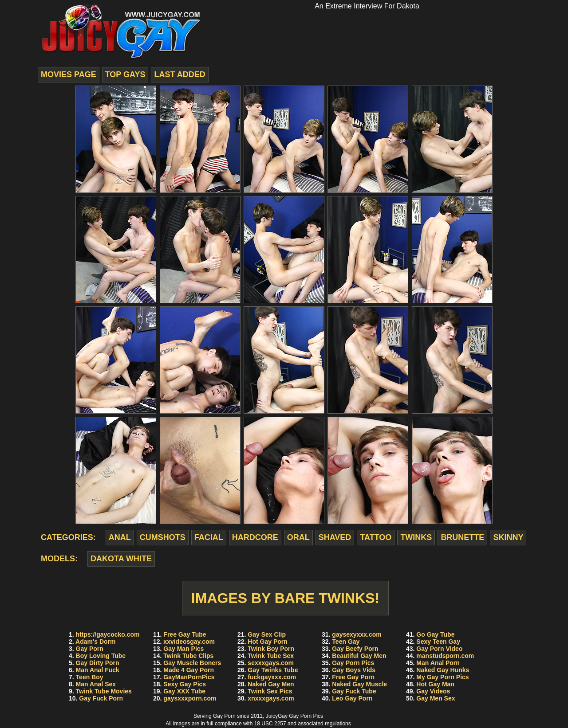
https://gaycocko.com (108, 634)
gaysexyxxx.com (357, 634)
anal (120, 537)
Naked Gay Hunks (443, 670)
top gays (125, 74)
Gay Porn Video (439, 649)
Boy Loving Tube (101, 656)
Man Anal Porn (438, 663)
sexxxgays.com (271, 663)
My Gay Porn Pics (442, 677)
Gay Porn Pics (353, 663)
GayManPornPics (189, 677)
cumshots (163, 537)
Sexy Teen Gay (438, 642)
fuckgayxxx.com (272, 677)
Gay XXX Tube (184, 691)
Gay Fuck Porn (101, 698)
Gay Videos (433, 691)
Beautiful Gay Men (359, 656)
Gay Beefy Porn (355, 649)
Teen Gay (346, 642)
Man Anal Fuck (98, 670)
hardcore (255, 537)
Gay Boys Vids (354, 670)
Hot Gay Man (435, 684)
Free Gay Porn (353, 677)
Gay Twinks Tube (273, 670)
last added (179, 74)
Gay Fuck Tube (354, 691)
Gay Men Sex (436, 698)
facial (209, 537)
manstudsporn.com (445, 656)
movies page (69, 74)
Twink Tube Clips (188, 656)
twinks (416, 537)
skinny (508, 537)
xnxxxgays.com (271, 698)
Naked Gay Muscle (359, 684)
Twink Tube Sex (271, 656)
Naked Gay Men (271, 684)
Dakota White (121, 559)
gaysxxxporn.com (190, 698)
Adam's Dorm (95, 642)
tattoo (376, 537)
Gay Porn (90, 649)
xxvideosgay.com (189, 642)
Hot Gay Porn (267, 642)
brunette (462, 537)
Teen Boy (90, 677)
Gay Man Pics (183, 649)
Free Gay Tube (185, 634)
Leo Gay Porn (352, 698)
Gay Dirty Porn (98, 663)
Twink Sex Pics (270, 691)
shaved (335, 537)
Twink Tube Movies (104, 691)
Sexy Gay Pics (185, 684)
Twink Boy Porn (271, 649)
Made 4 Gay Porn (189, 670)
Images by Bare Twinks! (285, 598)
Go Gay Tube (435, 634)
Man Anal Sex (96, 684)
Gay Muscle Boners (192, 663)
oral (298, 537)
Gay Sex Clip (267, 634)
